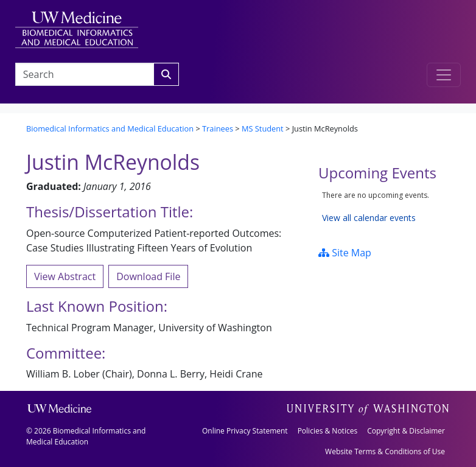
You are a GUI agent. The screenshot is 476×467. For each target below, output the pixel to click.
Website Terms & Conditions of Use (385, 451)
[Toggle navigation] (444, 75)
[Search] (166, 74)
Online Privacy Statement (245, 431)
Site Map (345, 253)
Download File (148, 276)
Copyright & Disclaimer (406, 431)
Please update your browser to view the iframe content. (384, 207)
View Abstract (65, 276)
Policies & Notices (327, 431)
